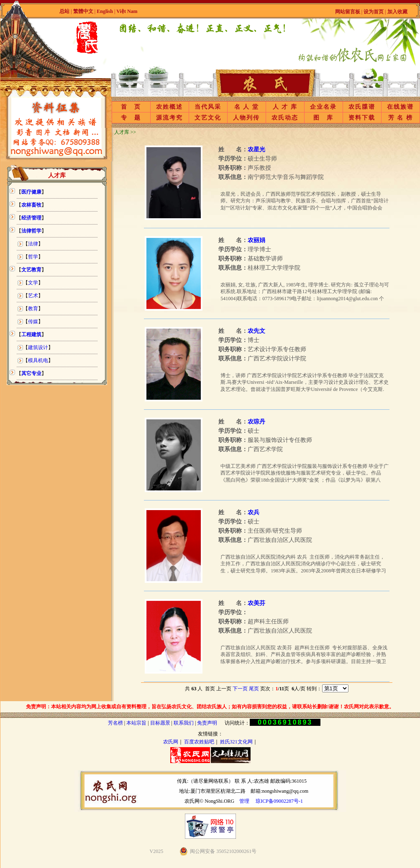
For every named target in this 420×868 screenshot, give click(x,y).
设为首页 (374, 12)
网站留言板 (348, 12)
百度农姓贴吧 (199, 742)
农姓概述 (169, 107)
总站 (64, 11)
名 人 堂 (247, 107)
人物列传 (246, 118)
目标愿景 (160, 723)
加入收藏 (397, 12)
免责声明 (207, 723)
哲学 (33, 257)
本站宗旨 (136, 723)
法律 (33, 244)
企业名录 (323, 107)
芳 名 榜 (401, 118)
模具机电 (38, 360)
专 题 (131, 118)
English (105, 11)
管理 (244, 801)
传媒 (33, 322)
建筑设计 (38, 347)
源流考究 (169, 118)
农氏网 (171, 742)
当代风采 (208, 107)
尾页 (254, 689)
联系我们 (184, 723)
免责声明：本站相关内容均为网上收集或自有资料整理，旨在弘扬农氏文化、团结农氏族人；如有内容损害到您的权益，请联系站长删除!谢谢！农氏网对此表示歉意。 (210, 707)
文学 (33, 283)
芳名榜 (115, 723)
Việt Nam (127, 11)
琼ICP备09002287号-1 (279, 801)
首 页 (131, 107)
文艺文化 (208, 118)
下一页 (240, 689)
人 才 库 (285, 107)
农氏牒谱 (362, 107)
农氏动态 (285, 118)
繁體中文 (83, 11)
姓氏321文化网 (236, 742)
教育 (33, 309)
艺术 (33, 296)
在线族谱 (400, 107)
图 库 (323, 118)
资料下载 (362, 118)
